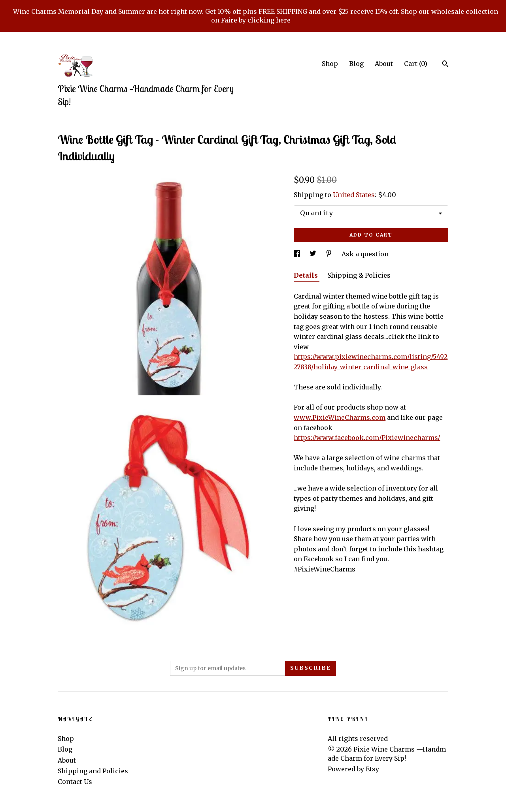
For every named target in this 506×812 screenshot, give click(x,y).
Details (307, 275)
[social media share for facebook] (298, 254)
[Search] (445, 65)
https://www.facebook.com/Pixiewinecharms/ (367, 438)
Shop (330, 64)
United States (354, 195)
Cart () (416, 64)
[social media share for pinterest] (330, 254)
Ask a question (365, 254)
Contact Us (75, 782)
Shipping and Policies (93, 771)
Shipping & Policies (359, 275)
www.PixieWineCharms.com (340, 417)
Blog (356, 64)
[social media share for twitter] (314, 254)
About (384, 64)
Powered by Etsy (353, 769)
